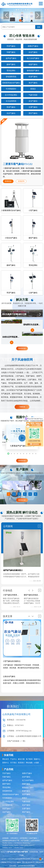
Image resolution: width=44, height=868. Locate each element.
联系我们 (21, 763)
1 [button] (20, 20)
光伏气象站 (11, 113)
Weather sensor (19, 848)
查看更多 (8, 181)
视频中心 (37, 759)
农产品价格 (25, 841)
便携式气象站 (33, 46)
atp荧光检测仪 (35, 841)
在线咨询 (21, 181)
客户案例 (29, 759)
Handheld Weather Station (10, 846)
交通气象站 (33, 107)
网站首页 (6, 759)
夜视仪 (33, 89)
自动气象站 (33, 52)
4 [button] (25, 494)
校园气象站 (33, 64)
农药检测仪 (24, 838)
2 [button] (24, 20)
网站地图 (29, 763)
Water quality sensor (27, 846)
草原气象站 (11, 107)
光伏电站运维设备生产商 (11, 841)
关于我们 (13, 763)
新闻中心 (6, 763)
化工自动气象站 (33, 58)
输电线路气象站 (33, 71)
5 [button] (30, 494)
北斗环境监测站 (11, 95)
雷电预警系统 (11, 77)
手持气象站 (11, 46)
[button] (38, 15)
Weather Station (7, 843)
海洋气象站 (33, 83)
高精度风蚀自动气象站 (11, 83)
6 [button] (35, 494)
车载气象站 (11, 52)
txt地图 (36, 763)
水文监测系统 (11, 101)
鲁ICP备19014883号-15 (29, 863)
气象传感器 (33, 95)
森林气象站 (11, 64)
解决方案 (21, 759)
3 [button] (19, 494)
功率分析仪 (14, 838)
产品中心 (13, 759)
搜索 (39, 27)
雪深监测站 (11, 71)
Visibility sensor (7, 848)
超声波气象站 (11, 58)
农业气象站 (33, 101)
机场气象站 (33, 77)
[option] (22, 485)
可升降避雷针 (11, 89)
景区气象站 (33, 113)
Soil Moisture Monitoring (22, 843)
